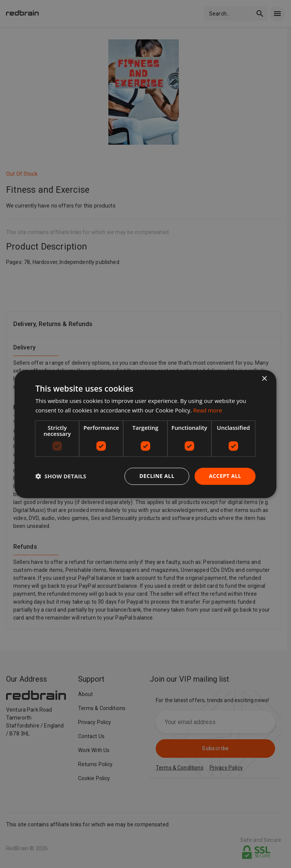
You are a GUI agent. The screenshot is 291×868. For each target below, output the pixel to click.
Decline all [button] (157, 476)
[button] (61, 476)
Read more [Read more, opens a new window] (208, 410)
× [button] (264, 379)
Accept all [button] (225, 476)
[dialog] (145, 434)
